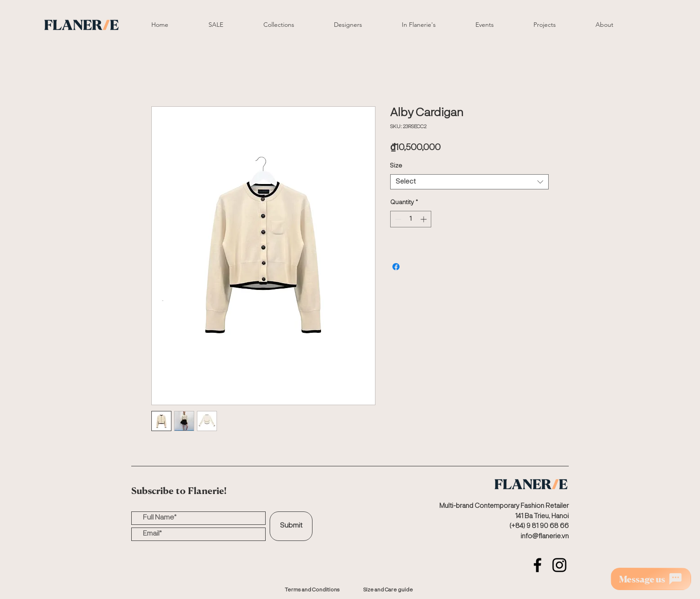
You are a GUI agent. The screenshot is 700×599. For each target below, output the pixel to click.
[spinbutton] (411, 219)
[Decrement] (397, 219)
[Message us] (651, 579)
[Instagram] (559, 565)
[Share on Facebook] (396, 267)
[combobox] (469, 182)
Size (396, 166)
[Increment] (424, 219)
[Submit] (291, 526)
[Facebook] (537, 565)
